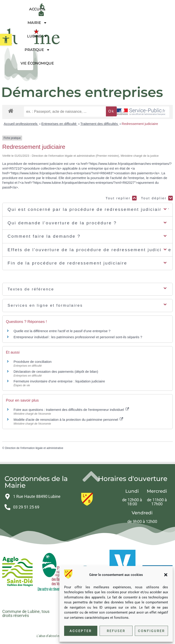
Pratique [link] (37, 50)
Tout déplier (157, 198)
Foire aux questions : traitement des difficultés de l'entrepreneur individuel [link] (71, 410)
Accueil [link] (37, 9)
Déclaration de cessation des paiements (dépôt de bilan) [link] (56, 371)
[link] (6, 40)
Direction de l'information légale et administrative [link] (34, 448)
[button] (166, 575)
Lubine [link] (37, 36)
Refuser (116, 631)
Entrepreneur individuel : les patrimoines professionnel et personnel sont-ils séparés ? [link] (78, 337)
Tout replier (121, 198)
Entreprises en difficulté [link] (59, 124)
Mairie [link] (37, 23)
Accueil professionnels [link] (21, 124)
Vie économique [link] (37, 63)
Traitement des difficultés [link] (100, 124)
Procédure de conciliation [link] (33, 362)
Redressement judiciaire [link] (140, 124)
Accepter (81, 631)
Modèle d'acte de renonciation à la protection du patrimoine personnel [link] (68, 420)
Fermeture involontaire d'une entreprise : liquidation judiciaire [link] (59, 381)
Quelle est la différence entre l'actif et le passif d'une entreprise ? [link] (62, 331)
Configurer (151, 631)
